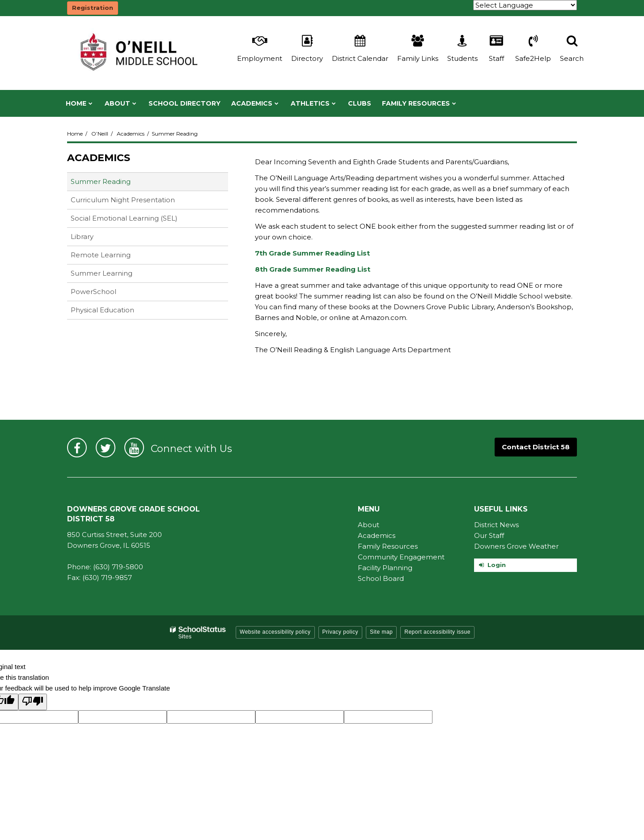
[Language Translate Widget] (525, 5)
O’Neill (100, 134)
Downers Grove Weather (516, 546)
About (369, 525)
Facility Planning (385, 568)
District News (496, 525)
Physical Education (102, 310)
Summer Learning (102, 273)
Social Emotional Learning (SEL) (138, 220)
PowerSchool (108, 293)
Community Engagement (401, 557)
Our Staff (489, 535)
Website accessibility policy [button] (275, 632)
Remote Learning (101, 255)
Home (75, 134)
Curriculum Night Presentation (137, 202)
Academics (131, 134)
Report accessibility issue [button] (437, 632)
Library (96, 238)
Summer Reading (101, 181)
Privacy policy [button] (340, 632)
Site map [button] (381, 632)
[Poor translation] (33, 702)
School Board (381, 578)
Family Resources (388, 546)
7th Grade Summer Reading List (312, 253)
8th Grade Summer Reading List (313, 269)
